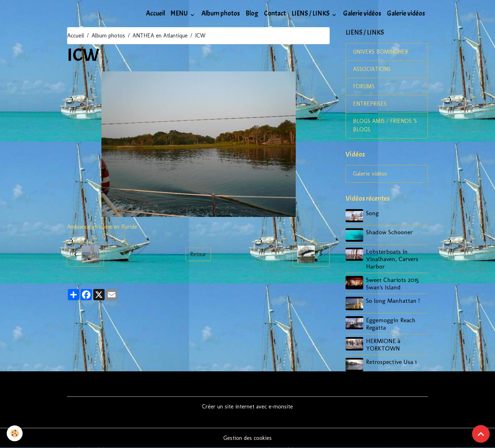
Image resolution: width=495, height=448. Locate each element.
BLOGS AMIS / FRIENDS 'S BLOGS (385, 125)
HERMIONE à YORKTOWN (383, 344)
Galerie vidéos (362, 13)
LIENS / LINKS (311, 13)
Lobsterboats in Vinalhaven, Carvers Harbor (392, 259)
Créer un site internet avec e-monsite (247, 406)
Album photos (221, 13)
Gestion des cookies (247, 438)
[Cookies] (15, 433)
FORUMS (364, 86)
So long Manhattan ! (393, 300)
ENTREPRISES (370, 104)
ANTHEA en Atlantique (160, 36)
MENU (180, 13)
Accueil (155, 13)
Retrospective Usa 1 (391, 362)
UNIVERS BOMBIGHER (381, 52)
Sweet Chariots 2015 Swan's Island (392, 283)
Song (372, 213)
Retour (198, 254)
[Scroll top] (481, 434)
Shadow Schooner (389, 232)
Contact (275, 13)
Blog (252, 13)
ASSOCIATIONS (372, 69)
